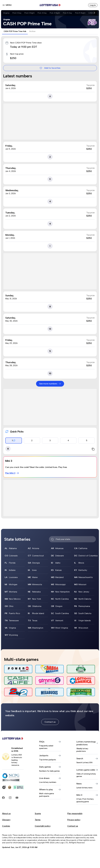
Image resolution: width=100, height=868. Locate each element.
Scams (38, 813)
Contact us (50, 722)
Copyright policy (43, 826)
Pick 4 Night (55, 13)
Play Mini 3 (12, 473)
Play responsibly (75, 813)
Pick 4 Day (42, 13)
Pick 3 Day (17, 13)
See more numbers (50, 384)
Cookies (6, 826)
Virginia (6, 13)
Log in (93, 5)
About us (6, 813)
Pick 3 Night (29, 13)
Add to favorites (50, 68)
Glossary (6, 820)
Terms (38, 820)
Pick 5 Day (68, 13)
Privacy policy (74, 820)
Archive (32, 31)
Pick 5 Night (80, 13)
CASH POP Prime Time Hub (15, 31)
